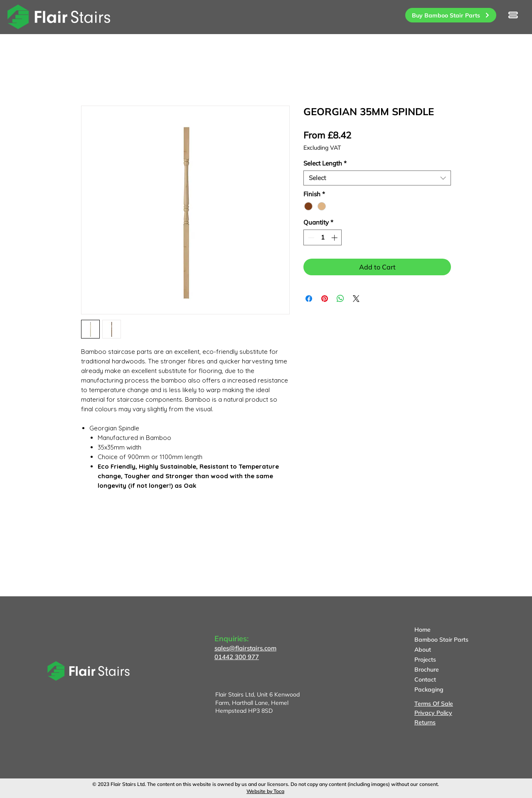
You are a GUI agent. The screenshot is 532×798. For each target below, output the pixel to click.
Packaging (429, 689)
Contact (425, 679)
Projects (425, 660)
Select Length (325, 163)
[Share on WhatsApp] (340, 299)
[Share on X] (356, 299)
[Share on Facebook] (309, 299)
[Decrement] (310, 238)
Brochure (427, 670)
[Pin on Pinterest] (325, 299)
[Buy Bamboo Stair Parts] (451, 15)
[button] (513, 15)
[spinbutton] (323, 238)
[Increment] (335, 238)
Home (422, 630)
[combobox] (377, 178)
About (423, 650)
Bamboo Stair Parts (441, 640)
